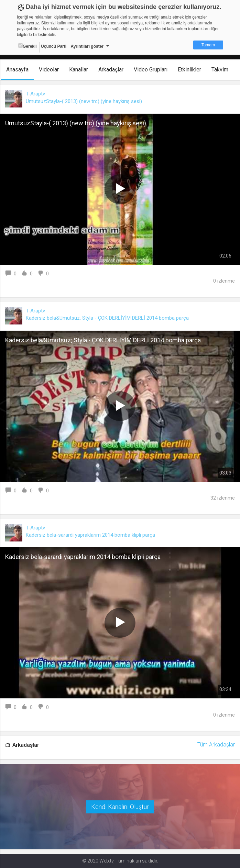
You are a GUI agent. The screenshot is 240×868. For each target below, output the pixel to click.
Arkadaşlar (111, 70)
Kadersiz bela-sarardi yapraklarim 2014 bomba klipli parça (90, 535)
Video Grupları (151, 70)
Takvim (220, 70)
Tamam (208, 45)
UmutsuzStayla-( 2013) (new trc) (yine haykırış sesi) (84, 101)
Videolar (49, 70)
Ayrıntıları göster (87, 46)
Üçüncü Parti (54, 46)
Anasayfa (17, 70)
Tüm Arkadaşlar (216, 745)
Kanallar (79, 70)
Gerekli (28, 46)
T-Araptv (35, 94)
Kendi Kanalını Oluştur (120, 807)
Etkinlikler (189, 70)
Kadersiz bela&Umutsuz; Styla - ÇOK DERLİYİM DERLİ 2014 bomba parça (107, 318)
